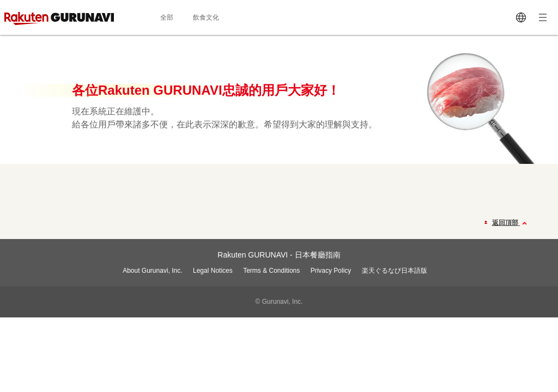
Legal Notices (213, 271)
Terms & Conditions (271, 271)
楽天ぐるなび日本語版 (395, 271)
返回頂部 (511, 223)
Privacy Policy (331, 271)
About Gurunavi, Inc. (152, 271)
